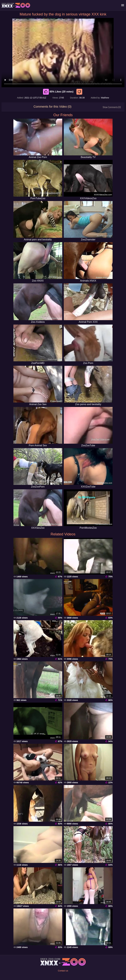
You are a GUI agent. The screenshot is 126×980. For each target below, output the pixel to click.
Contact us (63, 971)
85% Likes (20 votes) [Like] (58, 92)
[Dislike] (80, 92)
